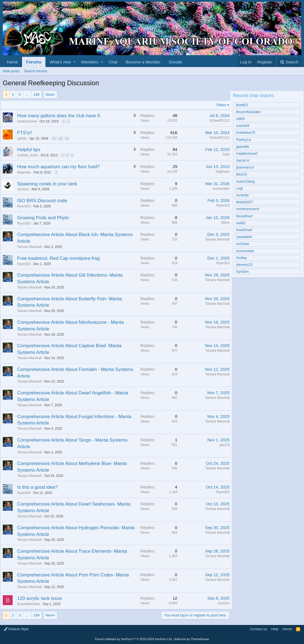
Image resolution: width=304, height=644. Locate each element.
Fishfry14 (246, 140)
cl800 (243, 119)
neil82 (243, 223)
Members (90, 62)
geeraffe (245, 147)
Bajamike (26, 172)
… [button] (27, 94)
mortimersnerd (250, 209)
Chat (113, 62)
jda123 (222, 445)
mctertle (245, 195)
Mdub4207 (247, 202)
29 (56, 138)
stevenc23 (247, 265)
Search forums (36, 71)
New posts (11, 71)
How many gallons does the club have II (61, 116)
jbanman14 (247, 167)
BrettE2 (244, 105)
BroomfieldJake (31, 604)
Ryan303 (221, 205)
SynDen (221, 603)
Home (12, 62)
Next (49, 94)
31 (69, 138)
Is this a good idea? (40, 487)
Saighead (220, 172)
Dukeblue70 (248, 133)
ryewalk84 (247, 237)
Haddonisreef (29, 121)
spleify (24, 138)
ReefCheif (246, 230)
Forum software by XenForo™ (134, 639)
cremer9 (245, 126)
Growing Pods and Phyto (45, 218)
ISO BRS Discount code (44, 201)
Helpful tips (31, 150)
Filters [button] (219, 105)
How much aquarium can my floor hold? (61, 167)
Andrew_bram (30, 155)
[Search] (289, 62)
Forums (34, 62)
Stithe (223, 223)
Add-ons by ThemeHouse (192, 639)
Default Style (16, 629)
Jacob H (245, 160)
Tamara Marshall (32, 247)
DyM (224, 154)
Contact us (259, 629)
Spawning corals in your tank (49, 184)
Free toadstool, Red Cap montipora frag (61, 258)
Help (275, 629)
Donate (175, 62)
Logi (242, 188)
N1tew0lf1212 (217, 121)
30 (63, 138)
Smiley (244, 258)
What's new (60, 62)
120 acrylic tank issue (42, 598)
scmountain (219, 189)
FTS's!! (27, 133)
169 (37, 94)
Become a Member (143, 62)
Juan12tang (248, 181)
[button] (74, 62)
